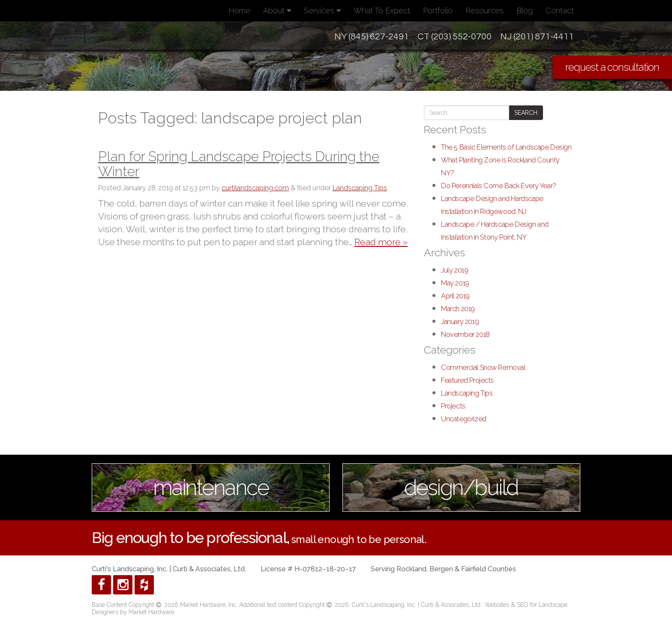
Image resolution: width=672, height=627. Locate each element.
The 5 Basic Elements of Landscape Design (506, 147)
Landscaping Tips (360, 188)
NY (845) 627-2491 (372, 37)
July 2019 (454, 270)
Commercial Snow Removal (483, 367)
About (277, 10)
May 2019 (455, 283)
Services (322, 10)
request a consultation (612, 67)
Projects (453, 406)
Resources (484, 10)
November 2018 (465, 334)
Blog (525, 10)
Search (526, 113)
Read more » (381, 242)
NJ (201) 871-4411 (537, 37)
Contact (560, 10)
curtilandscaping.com (255, 188)
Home (239, 10)
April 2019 (455, 296)
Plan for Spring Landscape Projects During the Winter (239, 164)
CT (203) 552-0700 (454, 37)
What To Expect (382, 10)
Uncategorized (464, 419)
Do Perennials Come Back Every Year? (499, 186)
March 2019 (458, 309)
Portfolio (438, 10)
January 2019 (460, 322)
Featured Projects (467, 380)
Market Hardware (151, 612)
